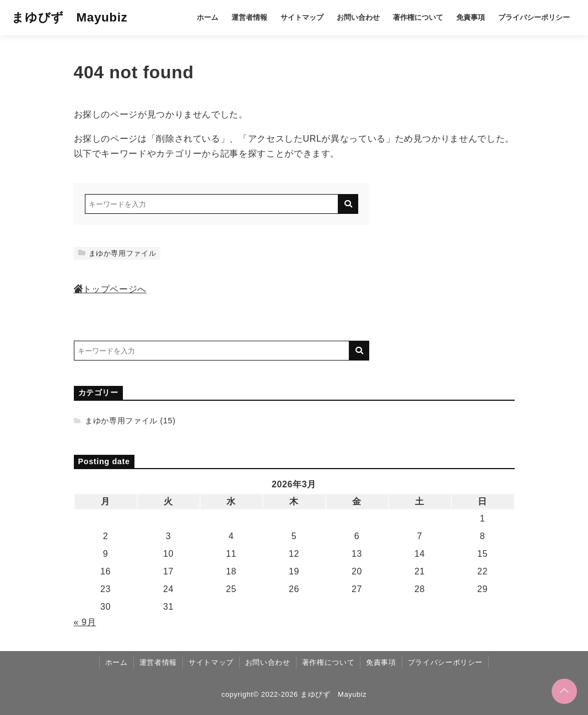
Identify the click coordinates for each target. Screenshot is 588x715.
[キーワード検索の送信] (348, 204)
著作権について (418, 17)
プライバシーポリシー (534, 17)
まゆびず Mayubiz (69, 17)
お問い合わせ (358, 17)
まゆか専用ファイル (117, 253)
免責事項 (471, 17)
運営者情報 (249, 17)
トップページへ (110, 289)
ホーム (207, 17)
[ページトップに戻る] (564, 691)
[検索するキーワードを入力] (212, 204)
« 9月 (85, 622)
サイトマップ (302, 17)
